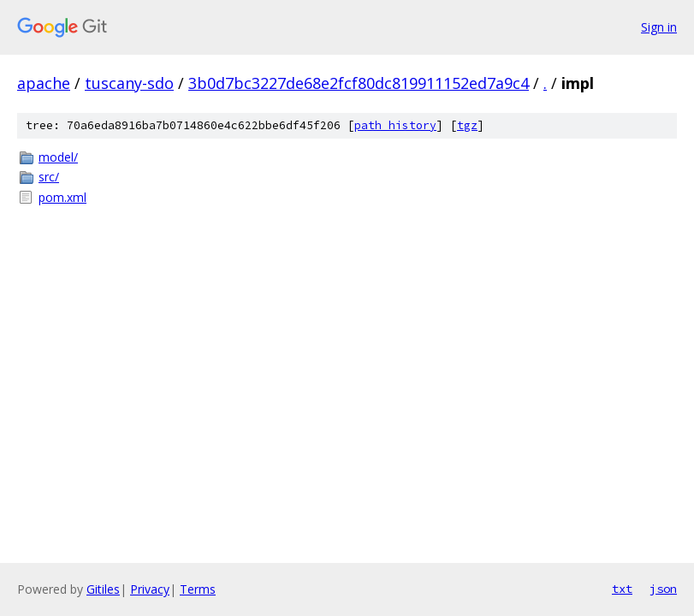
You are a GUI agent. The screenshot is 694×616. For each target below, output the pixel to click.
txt (622, 589)
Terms (198, 589)
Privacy (150, 589)
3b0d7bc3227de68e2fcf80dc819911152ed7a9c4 (359, 83)
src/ (49, 177)
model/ (58, 157)
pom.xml (62, 197)
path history (395, 125)
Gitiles (103, 589)
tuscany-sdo (129, 83)
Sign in (659, 27)
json (663, 589)
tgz (467, 125)
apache (44, 83)
